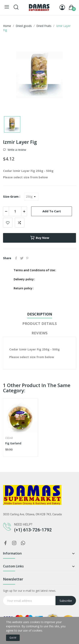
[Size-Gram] (31, 197)
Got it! (13, 638)
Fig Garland (13, 443)
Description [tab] (40, 314)
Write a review (16, 150)
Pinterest (27, 258)
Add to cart (52, 211)
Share (16, 258)
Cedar (9, 438)
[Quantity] (15, 211)
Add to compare (19, 223)
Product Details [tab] (39, 324)
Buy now (40, 238)
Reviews (39, 333)
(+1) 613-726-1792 (33, 530)
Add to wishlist (8, 223)
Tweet (22, 258)
